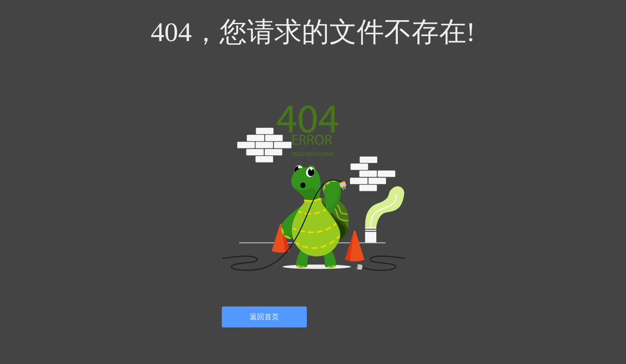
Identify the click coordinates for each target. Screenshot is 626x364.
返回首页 (264, 317)
